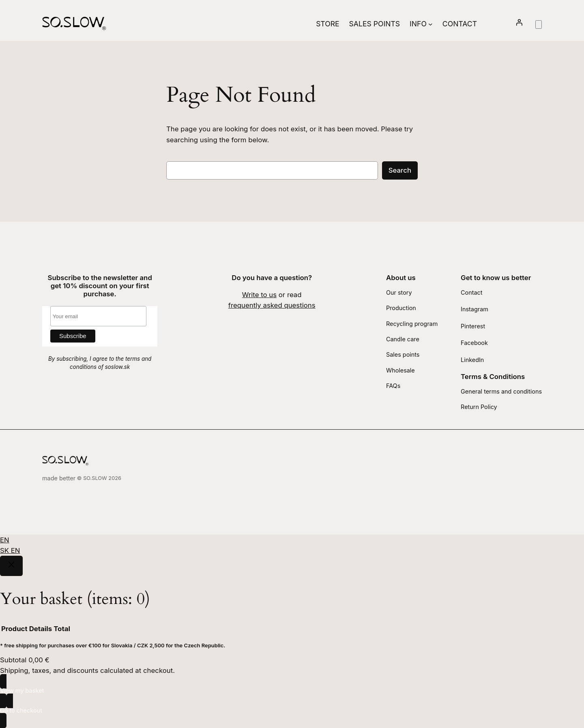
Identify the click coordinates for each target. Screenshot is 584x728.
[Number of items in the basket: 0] (539, 25)
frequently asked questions (272, 305)
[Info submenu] (430, 24)
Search (400, 170)
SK (5, 550)
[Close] (11, 566)
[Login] (519, 24)
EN (5, 540)
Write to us (259, 295)
